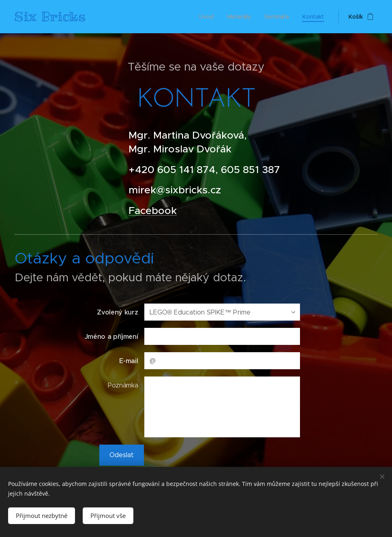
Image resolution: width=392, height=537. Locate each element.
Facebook (153, 211)
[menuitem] (208, 17)
